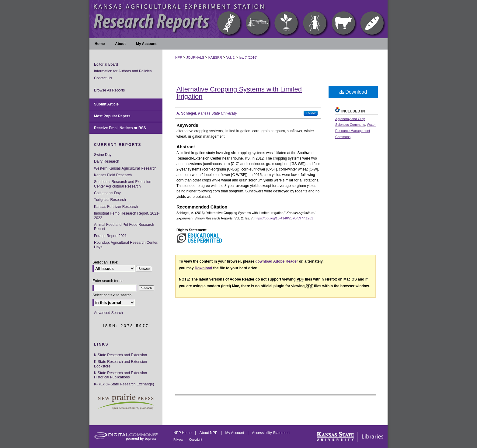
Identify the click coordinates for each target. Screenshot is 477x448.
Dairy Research (107, 161)
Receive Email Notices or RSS (120, 128)
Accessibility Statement (271, 433)
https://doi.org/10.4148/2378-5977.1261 (284, 218)
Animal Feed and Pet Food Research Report (124, 227)
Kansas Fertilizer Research (116, 207)
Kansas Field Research (113, 175)
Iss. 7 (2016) (248, 57)
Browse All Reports (109, 90)
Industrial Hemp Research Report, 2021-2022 (127, 215)
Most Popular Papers (112, 116)
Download (353, 92)
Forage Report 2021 (110, 236)
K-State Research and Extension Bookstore (120, 364)
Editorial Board (106, 64)
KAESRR (215, 57)
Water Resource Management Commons (355, 131)
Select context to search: (112, 295)
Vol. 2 (231, 57)
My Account (235, 433)
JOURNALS (195, 57)
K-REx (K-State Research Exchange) (124, 384)
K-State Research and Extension (120, 355)
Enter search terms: (108, 281)
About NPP (209, 433)
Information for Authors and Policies (123, 71)
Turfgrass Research (110, 200)
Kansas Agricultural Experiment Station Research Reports (238, 19)
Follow (311, 113)
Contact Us (103, 78)
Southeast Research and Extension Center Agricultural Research (123, 184)
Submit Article (106, 104)
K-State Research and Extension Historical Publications (120, 375)
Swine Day (103, 155)
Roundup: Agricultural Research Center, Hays (126, 245)
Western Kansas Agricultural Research (125, 168)
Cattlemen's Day (107, 193)
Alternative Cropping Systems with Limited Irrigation (239, 93)
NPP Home (183, 433)
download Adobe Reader (277, 261)
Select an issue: (105, 262)
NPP (179, 57)
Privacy (179, 440)
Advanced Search (108, 313)
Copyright (196, 440)
